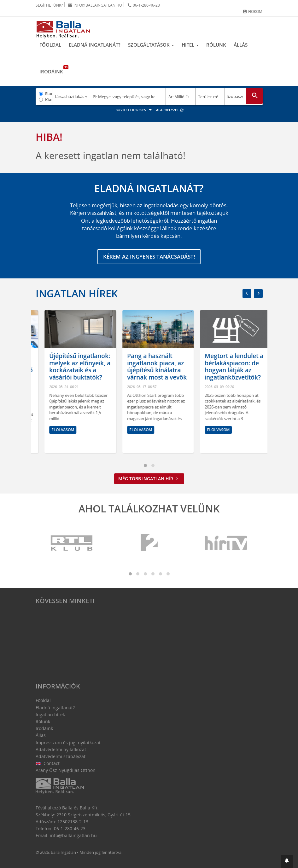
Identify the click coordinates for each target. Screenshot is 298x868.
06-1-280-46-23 (143, 5)
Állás (241, 45)
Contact (48, 763)
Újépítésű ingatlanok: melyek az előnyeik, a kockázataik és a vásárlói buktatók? (149, 367)
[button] (287, 862)
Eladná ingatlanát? (95, 45)
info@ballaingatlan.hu (95, 5)
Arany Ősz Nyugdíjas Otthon (66, 770)
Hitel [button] (190, 45)
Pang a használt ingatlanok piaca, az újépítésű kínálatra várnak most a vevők (226, 367)
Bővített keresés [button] (134, 110)
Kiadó (49, 100)
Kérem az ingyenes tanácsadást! (149, 257)
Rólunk (216, 45)
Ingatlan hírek (77, 293)
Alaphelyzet (170, 110)
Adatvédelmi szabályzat (61, 756)
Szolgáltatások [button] (151, 45)
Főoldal (50, 45)
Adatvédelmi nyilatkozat (61, 749)
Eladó (49, 94)
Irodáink (53, 70)
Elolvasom (54, 437)
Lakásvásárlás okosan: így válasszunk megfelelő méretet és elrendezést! (71, 370)
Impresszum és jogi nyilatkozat (68, 742)
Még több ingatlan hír (149, 479)
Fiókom (252, 11)
